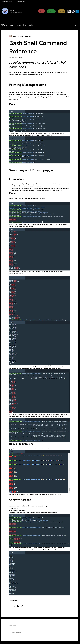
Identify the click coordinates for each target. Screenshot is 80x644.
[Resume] (51, 11)
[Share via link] (22, 606)
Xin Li (12, 10)
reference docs (21, 25)
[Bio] (42, 11)
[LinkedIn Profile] (77, 11)
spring (31, 25)
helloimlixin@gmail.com (8, 1)
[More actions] (69, 36)
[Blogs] (62, 11)
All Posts (4, 25)
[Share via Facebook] (10, 606)
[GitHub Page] (73, 11)
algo (11, 25)
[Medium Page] (69, 11)
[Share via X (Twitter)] (14, 606)
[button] (76, 25)
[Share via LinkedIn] (18, 606)
